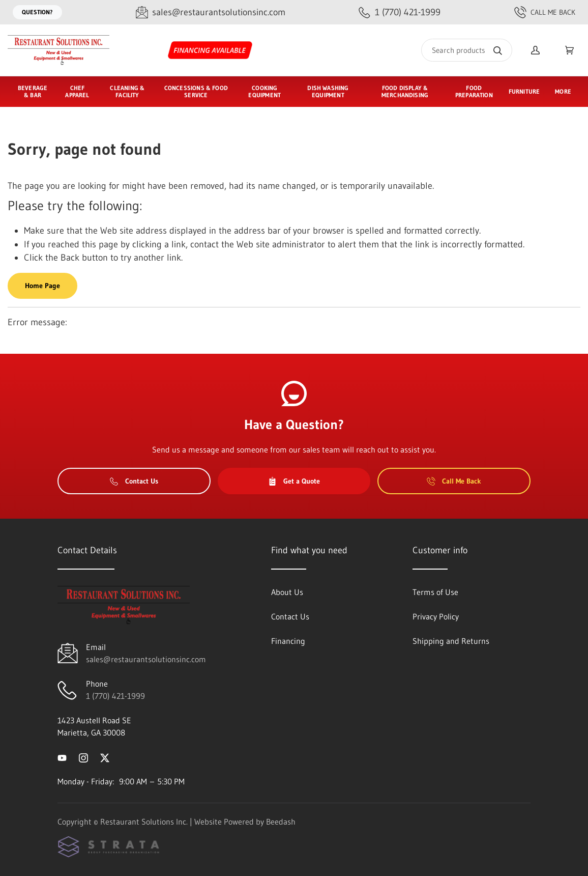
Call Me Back (545, 12)
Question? (37, 12)
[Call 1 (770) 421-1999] (400, 12)
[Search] (467, 50)
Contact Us (134, 481)
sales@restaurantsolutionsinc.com (146, 659)
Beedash (281, 822)
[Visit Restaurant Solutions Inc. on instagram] (83, 757)
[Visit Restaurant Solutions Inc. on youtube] (62, 757)
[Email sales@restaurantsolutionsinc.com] (211, 12)
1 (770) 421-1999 (115, 696)
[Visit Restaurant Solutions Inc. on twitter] (105, 757)
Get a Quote (294, 481)
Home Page (42, 286)
